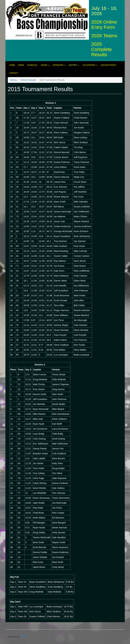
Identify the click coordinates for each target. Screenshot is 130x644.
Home (12, 65)
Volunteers (90, 65)
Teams (45, 65)
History (74, 65)
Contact (14, 73)
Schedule (32, 65)
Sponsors (59, 65)
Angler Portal (109, 65)
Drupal (23, 637)
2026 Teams (104, 36)
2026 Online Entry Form (104, 25)
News (21, 65)
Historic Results (28, 80)
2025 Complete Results (102, 49)
